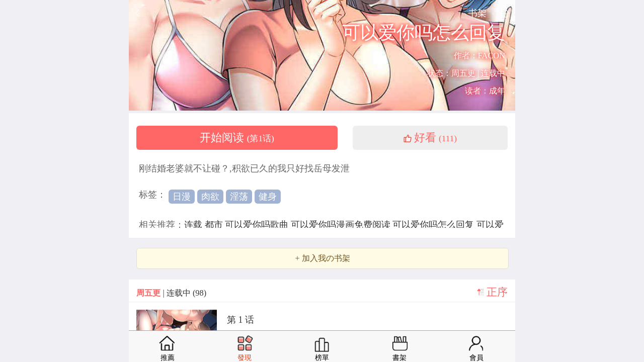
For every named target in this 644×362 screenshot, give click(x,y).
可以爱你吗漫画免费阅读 (342, 225)
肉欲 (210, 197)
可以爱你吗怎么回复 (434, 225)
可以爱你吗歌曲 (258, 225)
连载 (194, 225)
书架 (477, 13)
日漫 (182, 197)
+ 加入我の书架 (322, 258)
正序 (497, 292)
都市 (215, 225)
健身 (268, 197)
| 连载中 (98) (171, 293)
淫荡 (239, 197)
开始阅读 (237, 138)
